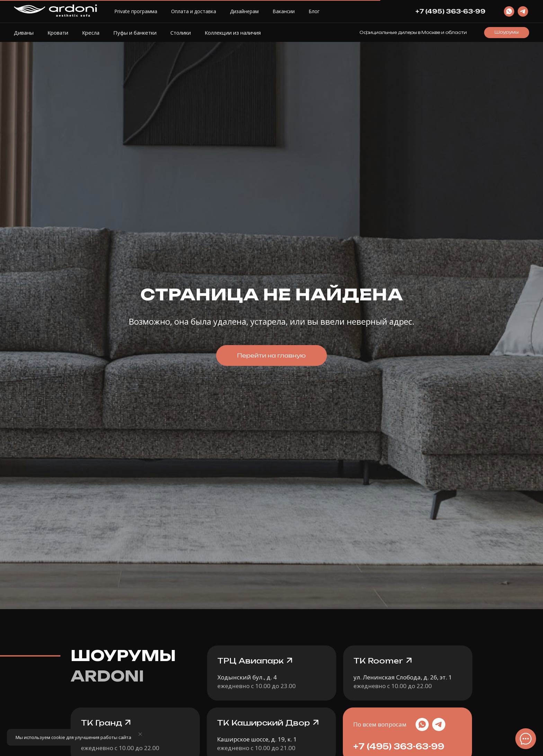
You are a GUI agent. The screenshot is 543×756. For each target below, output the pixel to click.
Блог (314, 11)
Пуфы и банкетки (135, 33)
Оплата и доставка (194, 11)
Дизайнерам (244, 11)
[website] (509, 11)
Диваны (24, 33)
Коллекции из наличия (233, 33)
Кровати (58, 33)
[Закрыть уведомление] (140, 734)
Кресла (91, 33)
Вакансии (284, 11)
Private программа (136, 11)
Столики (181, 33)
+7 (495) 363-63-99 (399, 746)
